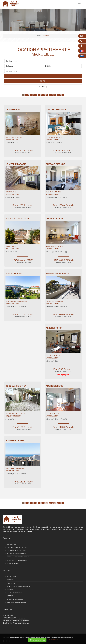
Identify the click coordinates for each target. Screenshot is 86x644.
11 (50, 95)
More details (53, 640)
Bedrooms (23, 65)
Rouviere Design (15, 441)
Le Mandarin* (13, 109)
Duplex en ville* (55, 219)
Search (43, 81)
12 (52, 95)
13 (55, 95)
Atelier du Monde (56, 109)
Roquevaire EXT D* (16, 386)
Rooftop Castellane (17, 219)
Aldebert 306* (54, 328)
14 (58, 95)
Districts (63, 65)
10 (47, 95)
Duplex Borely (14, 273)
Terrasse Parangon (57, 273)
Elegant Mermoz (55, 164)
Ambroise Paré (54, 386)
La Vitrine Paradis (16, 164)
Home (39, 36)
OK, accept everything (37, 640)
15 (60, 95)
